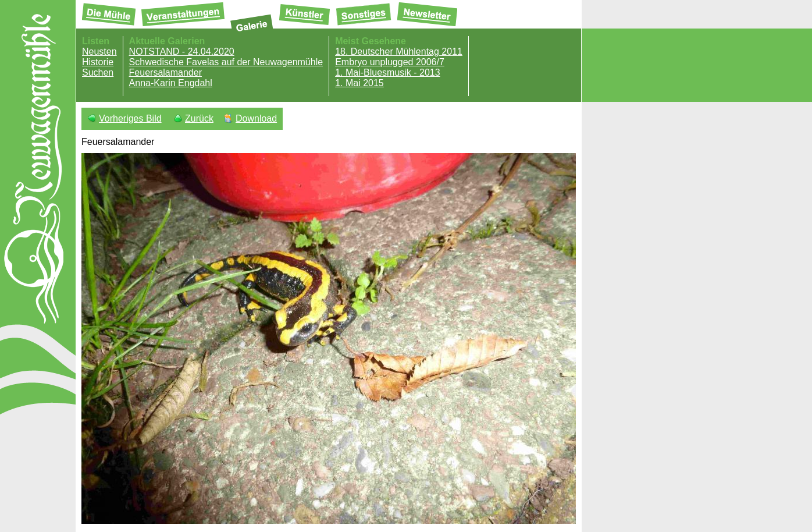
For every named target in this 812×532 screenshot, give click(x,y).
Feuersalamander (165, 72)
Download (256, 118)
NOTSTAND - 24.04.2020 (182, 52)
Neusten (99, 52)
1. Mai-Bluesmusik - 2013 (388, 72)
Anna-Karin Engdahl (171, 83)
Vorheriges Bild (130, 118)
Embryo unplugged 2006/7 (390, 62)
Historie (98, 62)
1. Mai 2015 (359, 83)
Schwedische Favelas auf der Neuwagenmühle (226, 62)
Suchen (98, 72)
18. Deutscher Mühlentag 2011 (399, 52)
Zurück (199, 118)
